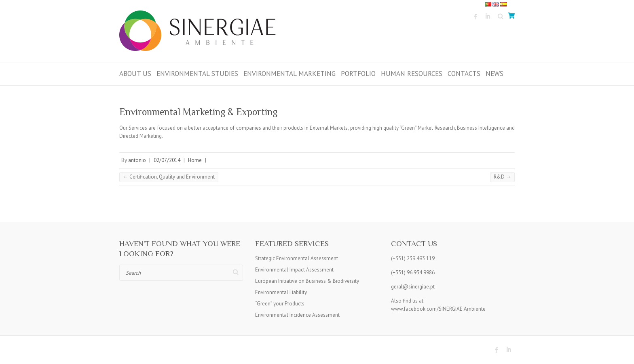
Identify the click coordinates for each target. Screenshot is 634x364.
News (495, 74)
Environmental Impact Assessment (294, 270)
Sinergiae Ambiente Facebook (475, 17)
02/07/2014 (167, 160)
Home (195, 160)
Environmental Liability (281, 292)
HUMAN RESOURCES (412, 74)
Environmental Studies (197, 74)
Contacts (464, 74)
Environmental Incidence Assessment (297, 315)
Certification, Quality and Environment (169, 177)
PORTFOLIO (358, 74)
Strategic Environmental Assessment (297, 258)
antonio (137, 160)
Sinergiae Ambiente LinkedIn (488, 17)
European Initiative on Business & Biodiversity (307, 281)
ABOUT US (135, 74)
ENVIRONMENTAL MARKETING (290, 74)
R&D (502, 177)
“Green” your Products (280, 304)
